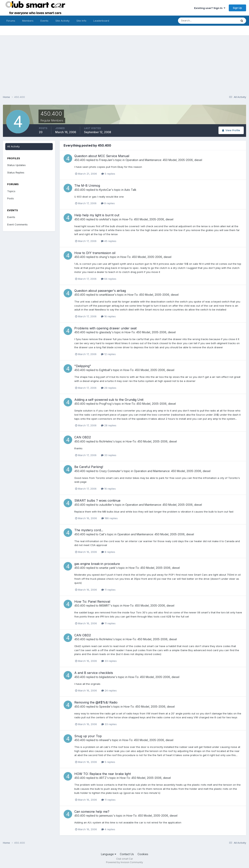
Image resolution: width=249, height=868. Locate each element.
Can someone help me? (92, 812)
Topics (11, 191)
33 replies (109, 455)
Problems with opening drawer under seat (105, 328)
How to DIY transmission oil (95, 253)
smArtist (104, 219)
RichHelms (106, 441)
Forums (11, 21)
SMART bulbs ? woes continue (97, 500)
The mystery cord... (89, 530)
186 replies (110, 518)
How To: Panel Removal (92, 602)
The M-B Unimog (87, 186)
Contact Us (127, 854)
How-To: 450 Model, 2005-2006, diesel (148, 219)
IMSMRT (105, 605)
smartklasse (107, 295)
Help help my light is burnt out (97, 215)
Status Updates (16, 165)
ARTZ (103, 778)
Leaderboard (101, 21)
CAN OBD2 (83, 437)
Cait (102, 534)
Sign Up (237, 8)
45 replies (109, 241)
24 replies (109, 690)
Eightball (105, 370)
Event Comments (17, 224)
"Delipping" (83, 366)
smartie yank (107, 568)
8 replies (108, 203)
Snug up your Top (88, 736)
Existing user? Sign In (210, 8)
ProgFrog (105, 404)
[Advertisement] (124, 63)
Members (28, 21)
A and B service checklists (94, 673)
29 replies (109, 388)
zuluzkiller (106, 505)
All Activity (13, 146)
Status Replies (16, 172)
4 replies (108, 829)
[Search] (195, 21)
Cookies (143, 854)
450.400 (80, 160)
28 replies (109, 425)
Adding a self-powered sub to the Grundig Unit (109, 400)
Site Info (81, 21)
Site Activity (62, 21)
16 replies (108, 316)
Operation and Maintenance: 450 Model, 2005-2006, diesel (164, 160)
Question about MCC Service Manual (102, 156)
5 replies (108, 174)
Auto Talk (130, 190)
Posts (11, 198)
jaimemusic (106, 816)
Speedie (105, 707)
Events (44, 21)
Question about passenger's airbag (100, 291)
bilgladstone (107, 677)
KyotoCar (105, 190)
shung (103, 257)
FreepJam (106, 160)
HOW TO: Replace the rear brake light (103, 774)
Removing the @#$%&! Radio (96, 702)
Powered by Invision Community (124, 862)
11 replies (108, 590)
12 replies (108, 354)
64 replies (109, 279)
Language (109, 854)
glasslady (105, 332)
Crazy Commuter (110, 471)
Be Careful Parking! (89, 467)
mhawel (104, 740)
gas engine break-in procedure (97, 564)
